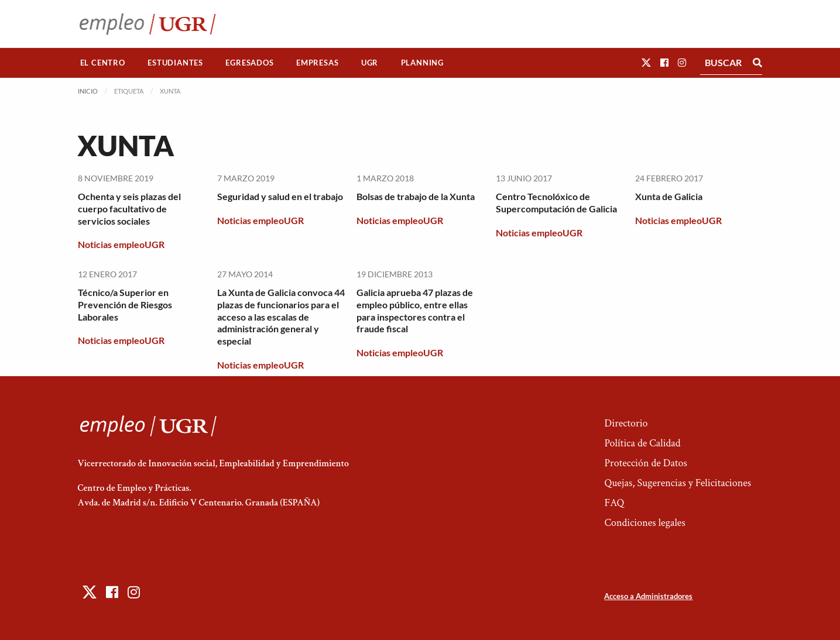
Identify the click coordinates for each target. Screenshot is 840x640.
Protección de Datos (645, 463)
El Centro (103, 63)
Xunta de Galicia (669, 196)
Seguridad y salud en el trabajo (280, 196)
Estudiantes (175, 63)
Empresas (317, 63)
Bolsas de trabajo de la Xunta (416, 196)
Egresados (249, 63)
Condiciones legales (644, 523)
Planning (422, 63)
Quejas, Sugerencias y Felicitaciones (678, 483)
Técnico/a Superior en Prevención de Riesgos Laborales (125, 304)
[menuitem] (103, 63)
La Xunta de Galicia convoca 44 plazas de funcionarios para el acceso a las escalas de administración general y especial (281, 316)
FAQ (614, 503)
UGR (370, 63)
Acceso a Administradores (648, 596)
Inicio (88, 91)
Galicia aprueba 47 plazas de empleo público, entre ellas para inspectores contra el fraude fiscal (415, 310)
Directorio (626, 423)
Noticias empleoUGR (121, 244)
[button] (646, 62)
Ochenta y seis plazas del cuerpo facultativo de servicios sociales (129, 209)
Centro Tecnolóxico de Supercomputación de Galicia (556, 202)
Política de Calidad (642, 443)
